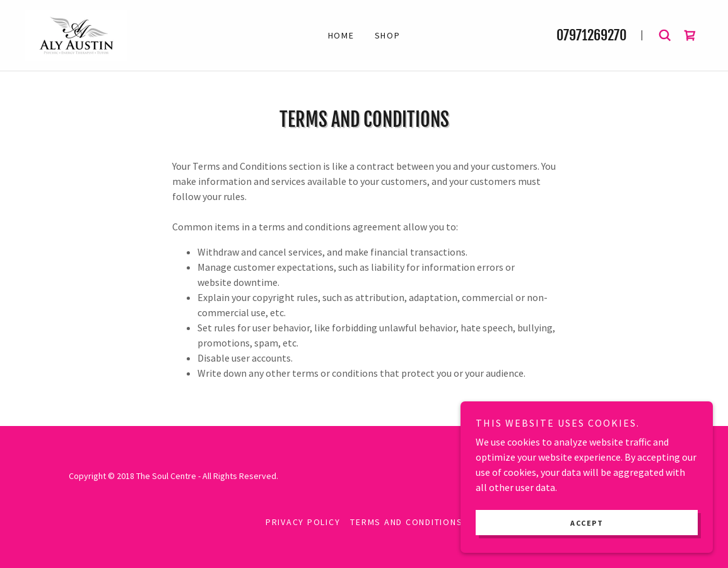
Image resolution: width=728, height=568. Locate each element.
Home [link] (341, 35)
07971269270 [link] (591, 35)
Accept (587, 523)
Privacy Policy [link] (303, 522)
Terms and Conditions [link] (406, 522)
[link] (76, 34)
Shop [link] (388, 35)
